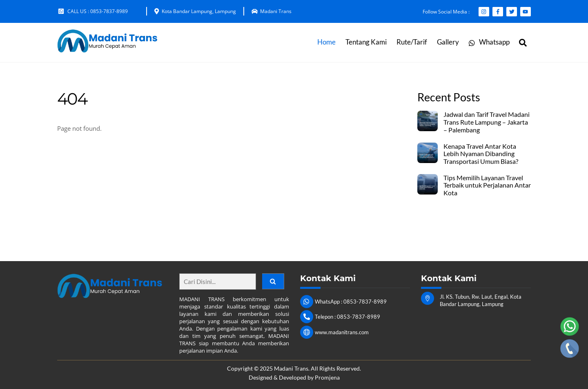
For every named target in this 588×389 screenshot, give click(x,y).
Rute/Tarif (412, 42)
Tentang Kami (366, 42)
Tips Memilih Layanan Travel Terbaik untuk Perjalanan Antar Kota (487, 186)
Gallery (448, 42)
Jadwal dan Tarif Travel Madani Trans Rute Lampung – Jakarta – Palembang (487, 122)
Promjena (327, 377)
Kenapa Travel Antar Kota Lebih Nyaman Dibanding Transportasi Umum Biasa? (481, 154)
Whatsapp (489, 42)
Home (326, 42)
